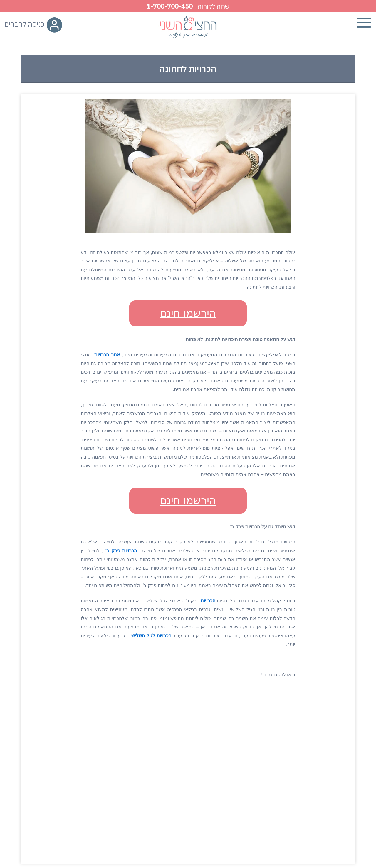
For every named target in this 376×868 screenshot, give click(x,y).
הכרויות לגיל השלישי (151, 636)
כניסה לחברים (33, 24)
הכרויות (208, 601)
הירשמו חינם (188, 313)
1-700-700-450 (170, 6)
